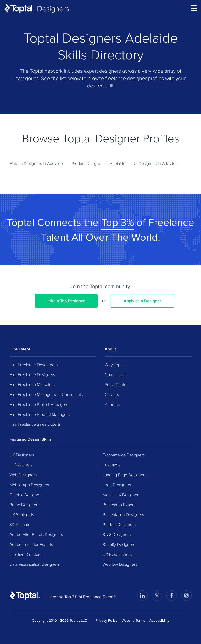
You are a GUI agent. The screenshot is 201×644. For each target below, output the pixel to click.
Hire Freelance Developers (33, 365)
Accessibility (159, 620)
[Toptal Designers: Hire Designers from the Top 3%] (37, 8)
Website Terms (133, 620)
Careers (112, 394)
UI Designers (21, 465)
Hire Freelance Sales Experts (35, 424)
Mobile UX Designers (121, 495)
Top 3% (118, 222)
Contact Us (115, 374)
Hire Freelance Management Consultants (46, 394)
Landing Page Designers (124, 475)
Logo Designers (117, 485)
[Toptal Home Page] (25, 595)
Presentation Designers (123, 514)
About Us (113, 404)
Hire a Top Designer (66, 301)
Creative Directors (25, 554)
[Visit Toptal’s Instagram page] (186, 596)
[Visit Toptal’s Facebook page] (172, 596)
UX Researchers (117, 554)
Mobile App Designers (29, 485)
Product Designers (119, 524)
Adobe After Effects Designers (36, 534)
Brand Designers (24, 505)
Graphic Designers (26, 495)
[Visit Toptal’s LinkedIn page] (142, 596)
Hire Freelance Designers (32, 374)
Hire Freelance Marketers (32, 384)
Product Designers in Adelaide (98, 163)
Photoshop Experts (119, 505)
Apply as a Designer (142, 301)
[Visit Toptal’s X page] (157, 596)
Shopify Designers (119, 544)
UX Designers (22, 455)
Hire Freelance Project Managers (39, 404)
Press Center (116, 384)
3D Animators (21, 524)
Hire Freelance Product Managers (40, 414)
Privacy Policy (107, 620)
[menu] (194, 8)
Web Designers (23, 475)
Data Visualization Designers (35, 564)
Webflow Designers (120, 564)
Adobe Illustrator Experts (31, 544)
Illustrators (111, 465)
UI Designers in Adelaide (156, 163)
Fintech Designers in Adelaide (36, 163)
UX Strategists (22, 514)
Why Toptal (115, 365)
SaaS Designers (117, 534)
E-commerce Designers (124, 455)
